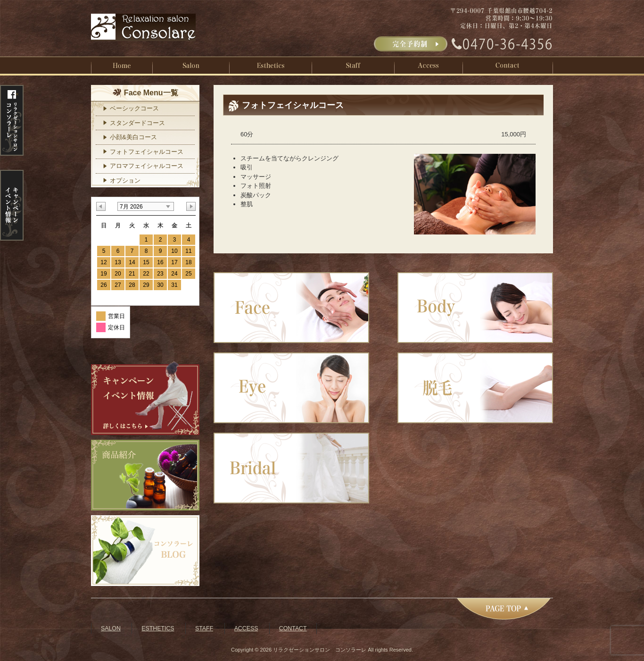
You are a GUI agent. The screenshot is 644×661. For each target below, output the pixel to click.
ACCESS (246, 628)
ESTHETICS (158, 628)
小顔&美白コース (133, 137)
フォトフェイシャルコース (147, 152)
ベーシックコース (134, 108)
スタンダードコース (137, 123)
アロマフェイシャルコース (147, 166)
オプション (125, 180)
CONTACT (293, 628)
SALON (111, 628)
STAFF (204, 628)
